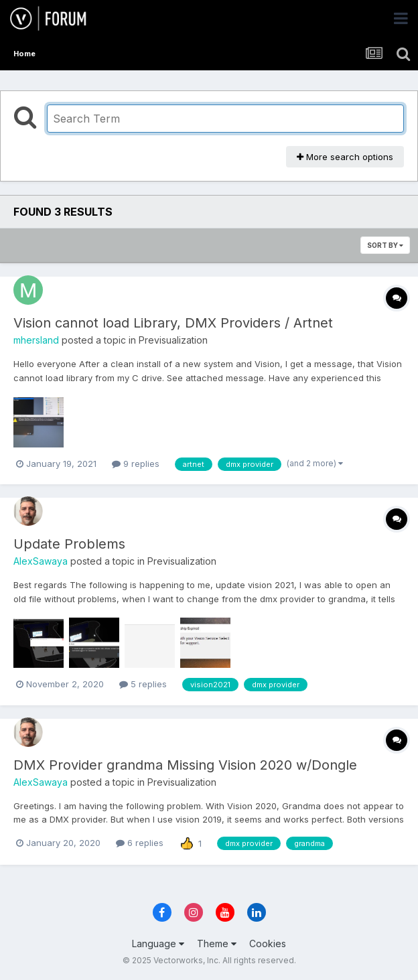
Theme (217, 943)
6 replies (140, 843)
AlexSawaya (41, 561)
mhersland (36, 340)
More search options (345, 157)
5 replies (143, 684)
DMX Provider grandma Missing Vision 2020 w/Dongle (185, 765)
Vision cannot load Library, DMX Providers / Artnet (173, 323)
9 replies (136, 464)
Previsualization (173, 340)
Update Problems (69, 544)
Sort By (385, 245)
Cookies (268, 943)
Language (158, 943)
